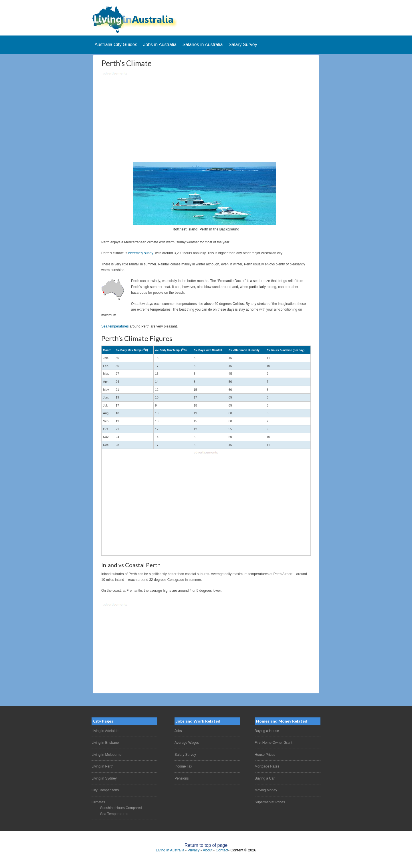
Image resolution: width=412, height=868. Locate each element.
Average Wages (187, 743)
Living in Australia (170, 850)
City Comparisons (105, 790)
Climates (98, 802)
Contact (222, 850)
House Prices (265, 754)
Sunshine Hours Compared (121, 808)
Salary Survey (185, 754)
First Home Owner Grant (273, 743)
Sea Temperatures (114, 814)
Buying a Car (265, 778)
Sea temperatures (115, 326)
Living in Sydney (104, 778)
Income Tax (183, 766)
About (208, 850)
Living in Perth (102, 766)
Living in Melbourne (106, 754)
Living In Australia (206, 19)
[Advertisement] (206, 117)
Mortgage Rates (267, 766)
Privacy (194, 850)
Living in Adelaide (105, 731)
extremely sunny (141, 253)
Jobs (178, 731)
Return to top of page (206, 845)
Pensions (182, 778)
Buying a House (267, 731)
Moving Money (266, 790)
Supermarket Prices (270, 802)
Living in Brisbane (105, 743)
